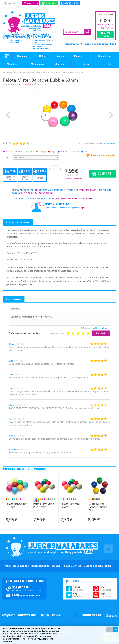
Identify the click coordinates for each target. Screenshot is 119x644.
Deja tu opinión (109, 143)
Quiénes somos (101, 44)
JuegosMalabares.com (29, 22)
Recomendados (72, 44)
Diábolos (22, 56)
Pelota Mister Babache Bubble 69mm (97, 507)
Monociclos (37, 64)
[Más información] (31, 639)
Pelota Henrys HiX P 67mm (17, 505)
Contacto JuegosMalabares (24, 589)
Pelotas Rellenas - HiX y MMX (34, 72)
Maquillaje (13, 64)
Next (111, 115)
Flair (109, 64)
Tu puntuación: (57, 333)
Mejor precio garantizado (74, 178)
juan (11, 436)
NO (110, 629)
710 (106, 595)
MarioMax (13, 450)
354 (106, 589)
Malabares (80, 56)
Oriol (11, 361)
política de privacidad (101, 328)
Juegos (60, 64)
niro (11, 419)
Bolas (42, 56)
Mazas (60, 56)
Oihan (12, 344)
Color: (6, 158)
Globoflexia (104, 56)
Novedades (86, 44)
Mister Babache (23, 84)
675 (78, 595)
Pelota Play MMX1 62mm (72, 505)
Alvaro (12, 405)
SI (116, 629)
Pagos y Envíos (72, 566)
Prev (8, 115)
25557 (78, 589)
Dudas (56, 566)
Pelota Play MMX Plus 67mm (44, 505)
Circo (86, 64)
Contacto (32, 4)
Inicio (8, 72)
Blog (112, 44)
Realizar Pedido (106, 35)
